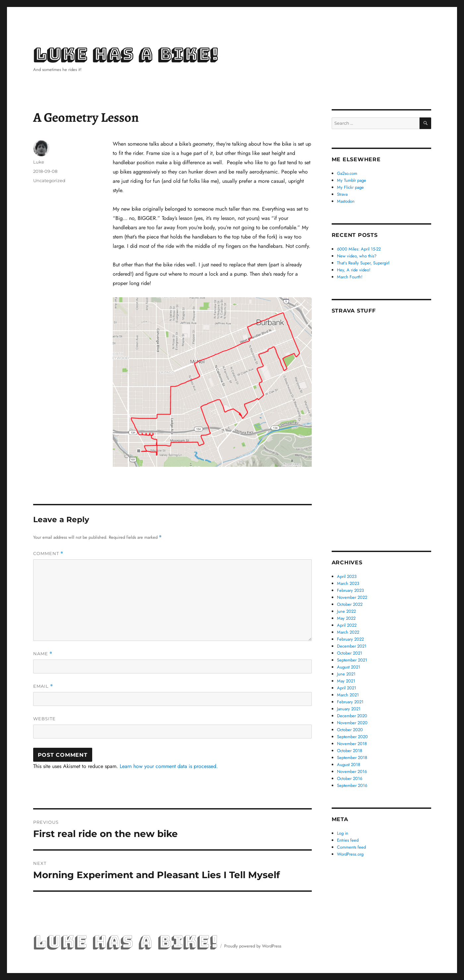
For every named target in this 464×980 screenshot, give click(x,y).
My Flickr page (350, 187)
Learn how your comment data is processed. (169, 766)
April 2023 (347, 576)
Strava (342, 194)
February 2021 (350, 702)
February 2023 (350, 590)
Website (44, 719)
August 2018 (349, 765)
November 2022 (352, 597)
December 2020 (352, 716)
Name (43, 654)
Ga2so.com (347, 173)
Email (43, 686)
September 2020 (352, 737)
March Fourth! (350, 277)
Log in (343, 833)
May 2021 (346, 681)
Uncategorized (49, 180)
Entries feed (348, 840)
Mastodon (346, 201)
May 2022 (346, 618)
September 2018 (352, 758)
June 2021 (346, 674)
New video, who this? (357, 256)
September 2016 (352, 785)
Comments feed (351, 847)
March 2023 (348, 583)
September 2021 (352, 660)
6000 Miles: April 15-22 (359, 249)
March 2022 (348, 632)
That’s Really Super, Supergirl (363, 263)
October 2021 (350, 653)
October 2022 (350, 604)
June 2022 (346, 611)
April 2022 (347, 625)
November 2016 (352, 771)
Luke (39, 162)
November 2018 (352, 744)
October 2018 (350, 751)
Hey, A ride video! (354, 270)
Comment (48, 554)
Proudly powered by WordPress (253, 946)
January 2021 (349, 709)
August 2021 (349, 667)
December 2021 (352, 646)
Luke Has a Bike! (126, 54)
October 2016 (350, 778)
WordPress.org (350, 854)
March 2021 (348, 695)
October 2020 (350, 730)
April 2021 (347, 688)
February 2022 (350, 639)
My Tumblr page (352, 180)
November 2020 (352, 723)
